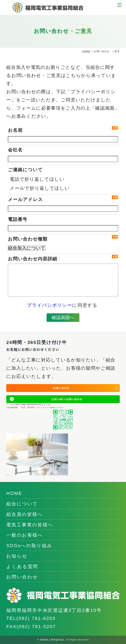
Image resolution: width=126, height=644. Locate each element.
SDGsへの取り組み (29, 546)
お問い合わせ (22, 577)
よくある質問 (22, 567)
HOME (86, 51)
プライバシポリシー (49, 305)
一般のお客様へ (25, 535)
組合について (22, 504)
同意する (88, 305)
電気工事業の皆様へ (30, 525)
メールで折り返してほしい (40, 188)
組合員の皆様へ (25, 514)
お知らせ (17, 556)
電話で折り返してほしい (37, 179)
